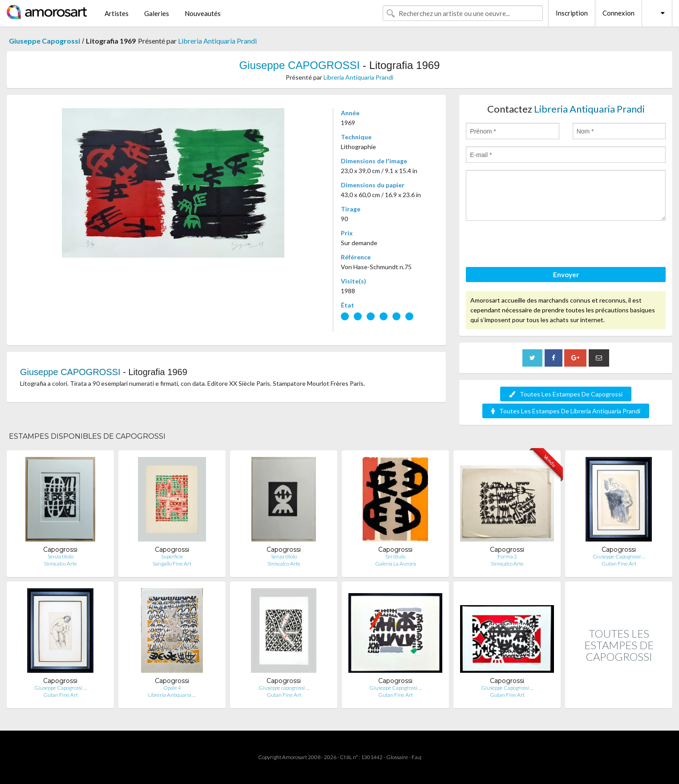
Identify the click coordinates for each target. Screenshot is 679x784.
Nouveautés (203, 13)
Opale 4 (172, 688)
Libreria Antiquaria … (172, 695)
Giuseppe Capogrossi (44, 41)
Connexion (618, 13)
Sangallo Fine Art (172, 564)
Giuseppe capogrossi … (284, 688)
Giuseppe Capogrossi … (619, 556)
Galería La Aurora (396, 564)
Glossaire (397, 757)
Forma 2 (507, 556)
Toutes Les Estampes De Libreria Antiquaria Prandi (566, 411)
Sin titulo (395, 556)
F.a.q (416, 757)
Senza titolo (61, 556)
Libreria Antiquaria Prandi (217, 41)
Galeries (157, 13)
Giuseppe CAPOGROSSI (300, 65)
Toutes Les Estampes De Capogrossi (566, 394)
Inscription (572, 13)
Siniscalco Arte (61, 564)
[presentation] (533, 245)
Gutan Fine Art (619, 564)
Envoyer (566, 275)
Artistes (117, 13)
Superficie (172, 556)
